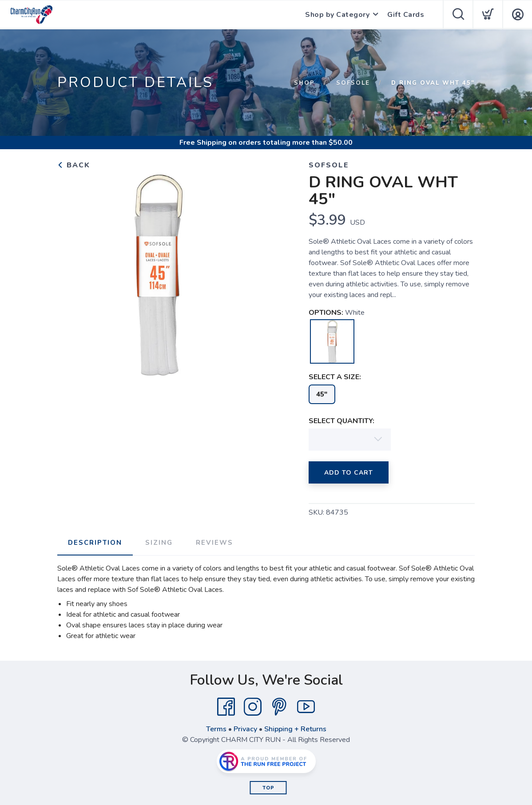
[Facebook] (226, 707)
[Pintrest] (279, 707)
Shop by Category (337, 15)
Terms (216, 729)
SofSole (353, 83)
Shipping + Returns (295, 729)
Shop (304, 83)
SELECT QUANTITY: (341, 421)
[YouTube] (306, 707)
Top (268, 788)
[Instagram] (253, 707)
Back (74, 165)
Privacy (245, 729)
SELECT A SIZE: (335, 377)
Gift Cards (406, 15)
